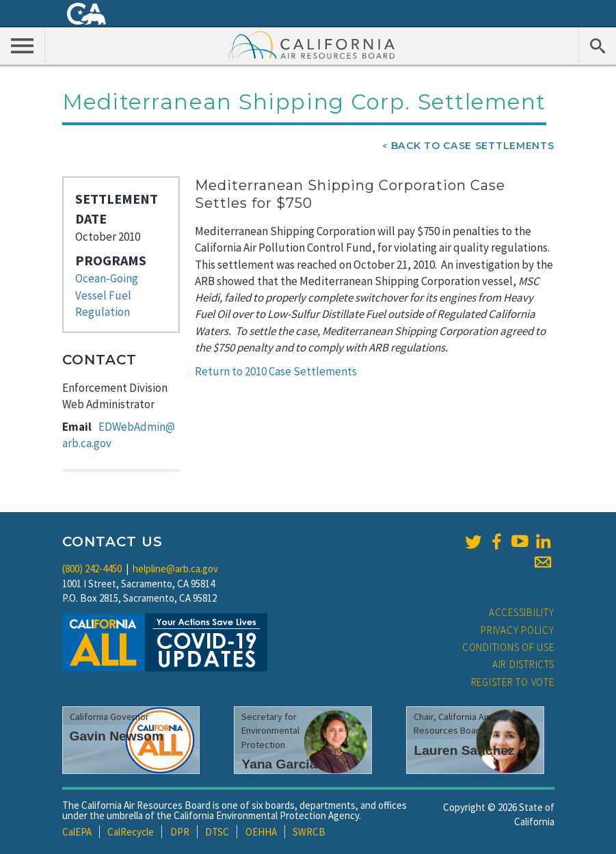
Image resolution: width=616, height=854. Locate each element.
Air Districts (523, 664)
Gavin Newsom (117, 736)
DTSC (217, 832)
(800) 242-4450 (92, 569)
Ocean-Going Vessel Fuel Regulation (107, 295)
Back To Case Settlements (473, 146)
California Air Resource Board (312, 44)
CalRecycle (131, 832)
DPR (180, 832)
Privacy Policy (518, 630)
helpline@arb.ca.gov (175, 569)
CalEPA (77, 832)
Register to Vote (513, 682)
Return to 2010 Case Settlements (276, 371)
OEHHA (261, 832)
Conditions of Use (508, 647)
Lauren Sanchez (464, 750)
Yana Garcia (279, 764)
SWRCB (309, 832)
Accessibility (522, 612)
